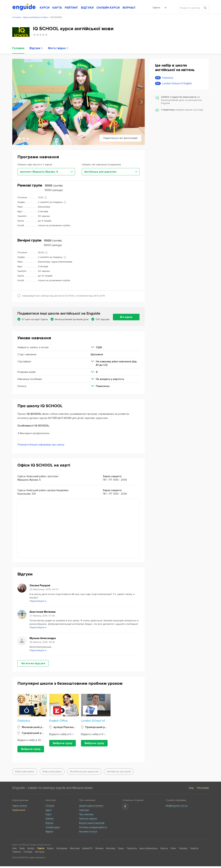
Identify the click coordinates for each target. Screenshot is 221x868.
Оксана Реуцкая (40, 587)
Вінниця (99, 850)
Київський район (25, 773)
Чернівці (183, 850)
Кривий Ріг (88, 850)
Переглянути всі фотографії (120, 138)
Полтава (28, 854)
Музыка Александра (43, 640)
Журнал (49, 833)
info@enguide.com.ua (177, 807)
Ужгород (40, 854)
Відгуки (49, 825)
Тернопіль (132, 850)
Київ (14, 850)
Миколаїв (75, 850)
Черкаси (17, 854)
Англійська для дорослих (84, 773)
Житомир (111, 850)
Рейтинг (50, 820)
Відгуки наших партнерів (92, 825)
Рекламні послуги (88, 833)
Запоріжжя (62, 850)
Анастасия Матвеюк (43, 614)
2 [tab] (24, 139)
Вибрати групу (31, 751)
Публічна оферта (88, 820)
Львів (22, 850)
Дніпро (31, 850)
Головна (50, 807)
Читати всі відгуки (33, 665)
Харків (50, 850)
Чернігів (194, 850)
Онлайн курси (53, 829)
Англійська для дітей (119, 773)
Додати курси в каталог (91, 807)
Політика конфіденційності (93, 829)
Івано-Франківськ (149, 850)
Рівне (173, 850)
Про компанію (86, 816)
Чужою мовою (20, 807)
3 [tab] (28, 139)
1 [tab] (20, 139)
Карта (49, 816)
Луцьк (121, 850)
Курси (49, 812)
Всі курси (126, 317)
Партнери (84, 812)
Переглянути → (38, 603)
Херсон (164, 850)
